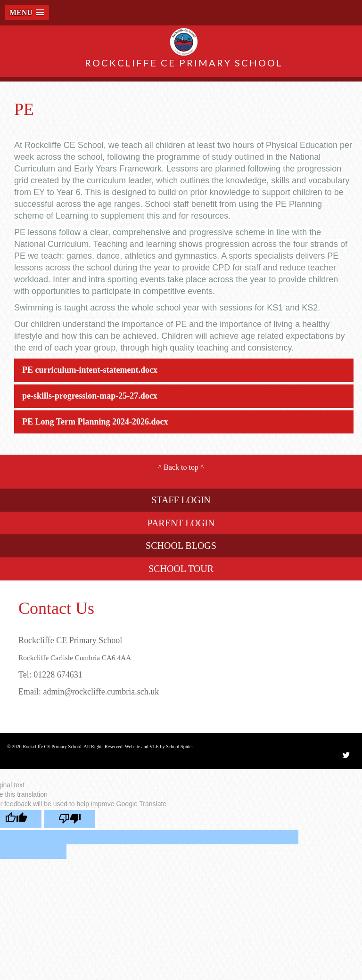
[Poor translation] (70, 819)
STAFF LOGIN (181, 500)
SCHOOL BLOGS (181, 546)
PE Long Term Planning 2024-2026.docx (95, 422)
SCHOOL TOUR (181, 569)
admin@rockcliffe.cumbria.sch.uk (101, 692)
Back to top (181, 467)
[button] (27, 12)
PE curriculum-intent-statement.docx (90, 370)
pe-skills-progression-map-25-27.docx (90, 396)
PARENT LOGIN (181, 523)
